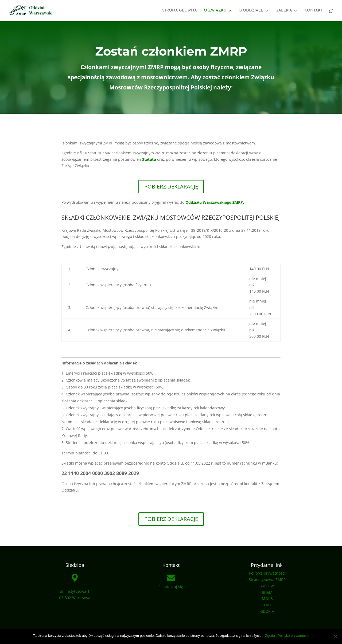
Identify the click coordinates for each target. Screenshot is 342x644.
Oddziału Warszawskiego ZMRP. (215, 202)
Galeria (284, 11)
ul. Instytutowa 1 (75, 591)
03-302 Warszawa (75, 598)
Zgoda (270, 636)
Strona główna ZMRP (267, 580)
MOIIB (267, 598)
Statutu (150, 159)
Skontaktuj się (171, 587)
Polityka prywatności (267, 573)
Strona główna (180, 11)
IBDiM (267, 592)
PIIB (267, 605)
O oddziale (251, 11)
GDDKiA (267, 611)
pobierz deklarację (171, 519)
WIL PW (267, 586)
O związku (215, 11)
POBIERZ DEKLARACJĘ (171, 186)
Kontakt (314, 11)
